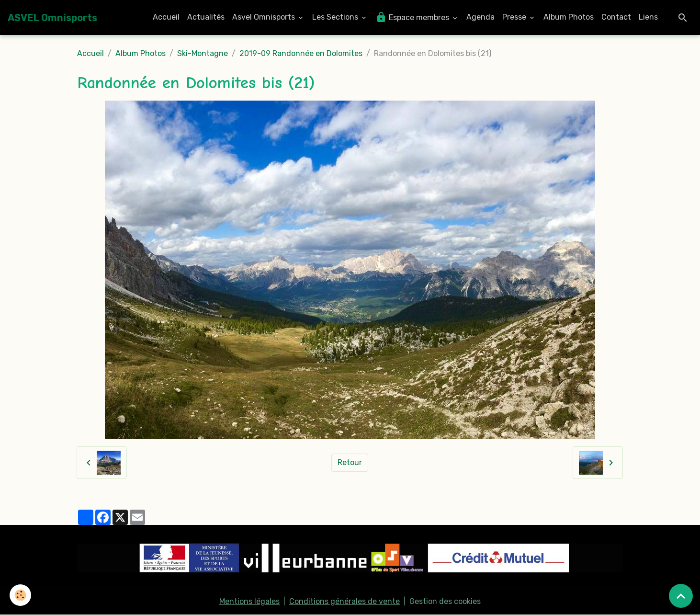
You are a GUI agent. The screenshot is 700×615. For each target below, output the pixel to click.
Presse (515, 17)
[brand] (52, 18)
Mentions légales (249, 601)
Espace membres (413, 17)
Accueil (166, 17)
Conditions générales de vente (344, 601)
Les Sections (336, 17)
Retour (350, 462)
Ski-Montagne (203, 53)
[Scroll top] (681, 596)
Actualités (206, 17)
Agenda (480, 17)
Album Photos (569, 17)
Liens (648, 17)
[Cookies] (20, 595)
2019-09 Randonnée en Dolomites (301, 53)
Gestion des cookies (445, 601)
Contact (616, 17)
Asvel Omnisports (265, 17)
